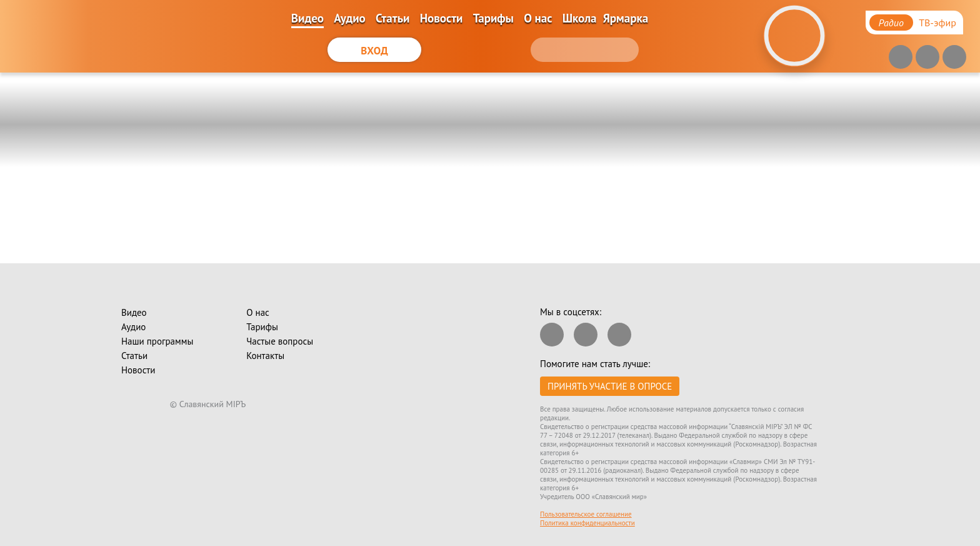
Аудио (350, 18)
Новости (442, 18)
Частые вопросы (280, 341)
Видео (307, 18)
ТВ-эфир (937, 23)
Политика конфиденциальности (587, 523)
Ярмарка (626, 18)
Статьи (392, 18)
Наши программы (157, 341)
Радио (891, 23)
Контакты (265, 356)
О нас (538, 18)
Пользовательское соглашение (586, 514)
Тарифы (493, 18)
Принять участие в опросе (610, 386)
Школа (580, 18)
